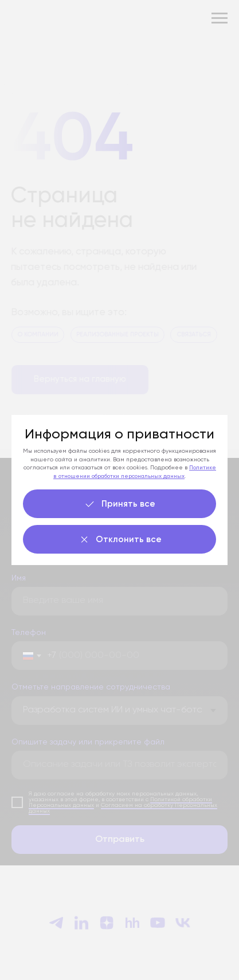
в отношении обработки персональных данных (119, 476)
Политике (203, 468)
